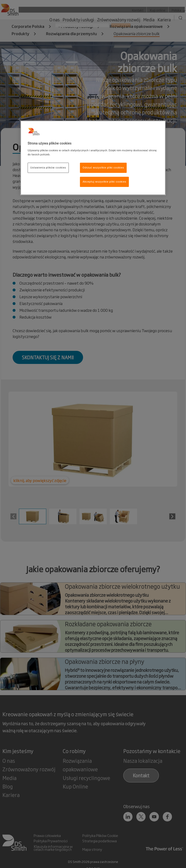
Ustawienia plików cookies (48, 168)
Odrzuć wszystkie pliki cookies (103, 168)
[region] (93, 158)
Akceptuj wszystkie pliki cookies (104, 182)
